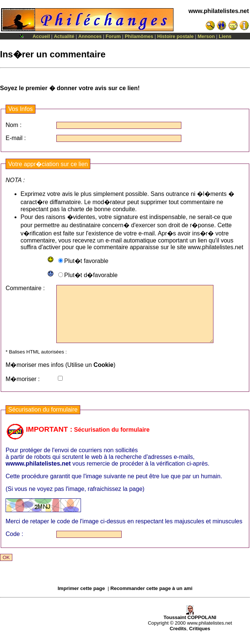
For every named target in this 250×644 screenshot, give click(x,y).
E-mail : (16, 138)
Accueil (41, 36)
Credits (178, 640)
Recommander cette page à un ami (151, 599)
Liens (225, 36)
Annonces (90, 36)
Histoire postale (175, 36)
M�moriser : (23, 390)
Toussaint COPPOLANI (190, 626)
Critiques (200, 640)
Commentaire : (25, 288)
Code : (14, 545)
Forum (113, 36)
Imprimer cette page (81, 599)
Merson (206, 36)
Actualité (64, 36)
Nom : (14, 125)
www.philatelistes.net (219, 11)
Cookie (104, 376)
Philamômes (139, 36)
